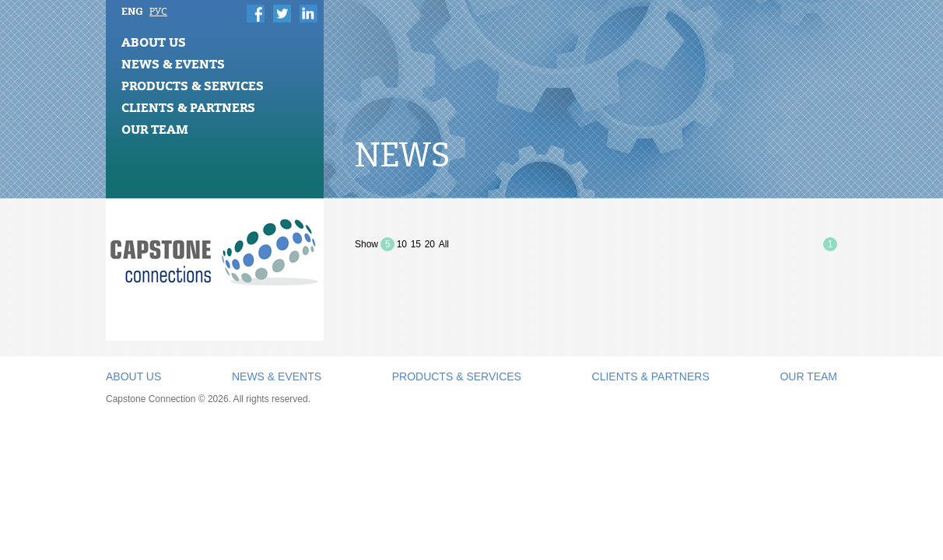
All (444, 244)
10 (402, 244)
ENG (132, 11)
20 (430, 244)
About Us (154, 42)
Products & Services (193, 86)
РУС (158, 11)
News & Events (173, 64)
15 (416, 244)
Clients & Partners (188, 107)
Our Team (155, 129)
